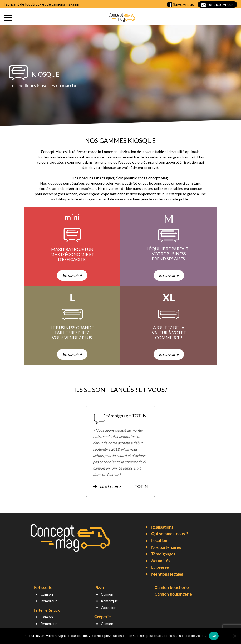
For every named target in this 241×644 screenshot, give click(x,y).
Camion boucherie (172, 587)
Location (159, 540)
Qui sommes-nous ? (169, 533)
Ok (214, 636)
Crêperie (103, 617)
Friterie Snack (47, 610)
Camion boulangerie (173, 594)
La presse (160, 567)
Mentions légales (167, 574)
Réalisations (162, 527)
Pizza (99, 587)
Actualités (161, 560)
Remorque (49, 601)
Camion (47, 594)
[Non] (234, 636)
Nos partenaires (166, 547)
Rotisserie (43, 587)
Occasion (109, 608)
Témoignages (163, 554)
